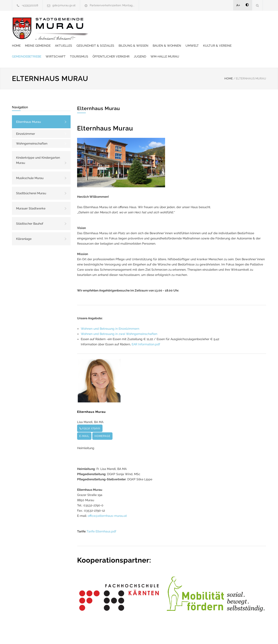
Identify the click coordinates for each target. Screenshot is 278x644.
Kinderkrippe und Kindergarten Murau (38, 147)
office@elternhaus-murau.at (107, 503)
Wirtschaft (186, 33)
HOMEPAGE (102, 423)
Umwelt (99, 33)
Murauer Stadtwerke (31, 195)
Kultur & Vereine (124, 33)
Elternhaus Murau (28, 109)
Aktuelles (144, 22)
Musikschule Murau (30, 165)
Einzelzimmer (26, 121)
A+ (238, 5)
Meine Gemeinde (118, 22)
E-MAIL (84, 423)
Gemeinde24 (103, 635)
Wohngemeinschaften (32, 130)
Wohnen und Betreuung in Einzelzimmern (110, 316)
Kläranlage (24, 226)
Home (97, 22)
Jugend (98, 43)
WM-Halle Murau (123, 43)
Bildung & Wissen (214, 22)
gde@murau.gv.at (64, 5)
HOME (229, 65)
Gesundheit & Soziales (176, 22)
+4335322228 (30, 5)
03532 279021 (90, 415)
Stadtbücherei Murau (31, 180)
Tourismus (210, 33)
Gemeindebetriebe (157, 33)
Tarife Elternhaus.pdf (101, 518)
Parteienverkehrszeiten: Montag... (112, 5)
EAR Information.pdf (146, 331)
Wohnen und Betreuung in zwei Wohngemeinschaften (119, 321)
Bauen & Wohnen (247, 22)
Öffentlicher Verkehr (242, 33)
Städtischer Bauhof (30, 211)
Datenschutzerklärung (195, 635)
